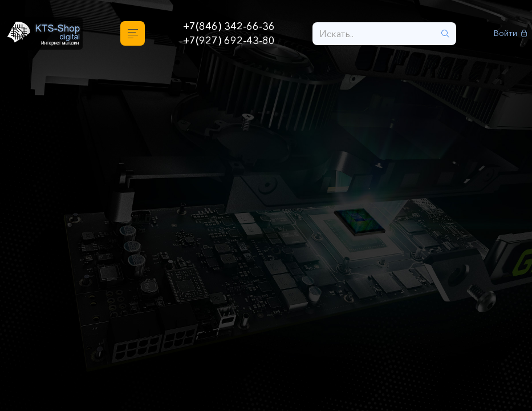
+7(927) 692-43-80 (229, 41)
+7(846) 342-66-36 (229, 26)
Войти (511, 33)
